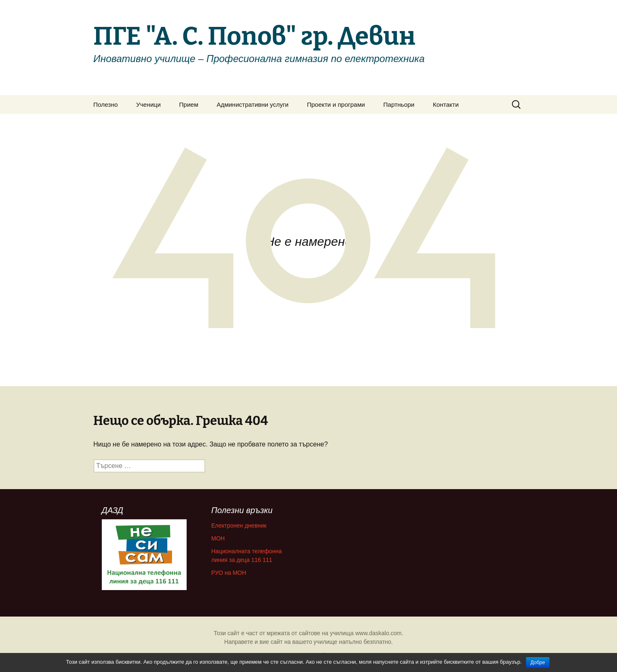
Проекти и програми (336, 104)
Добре (538, 662)
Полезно (106, 104)
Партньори (399, 104)
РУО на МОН (229, 573)
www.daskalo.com (378, 633)
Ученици (148, 104)
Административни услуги (252, 104)
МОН (218, 538)
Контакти (446, 104)
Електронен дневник (239, 526)
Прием (189, 104)
